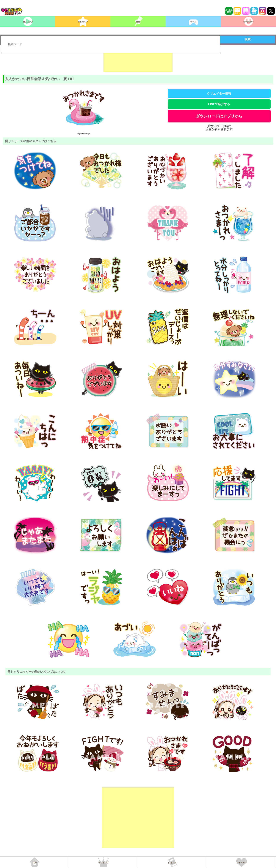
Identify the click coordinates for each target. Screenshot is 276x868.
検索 (248, 39)
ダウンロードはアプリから (219, 116)
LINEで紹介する (219, 104)
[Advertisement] (138, 61)
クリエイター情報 (219, 94)
